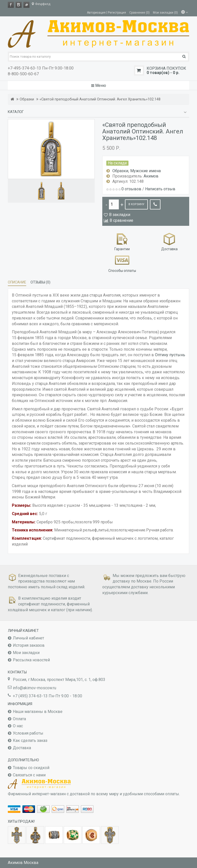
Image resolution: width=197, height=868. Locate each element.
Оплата (19, 719)
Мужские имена (145, 171)
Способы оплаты (122, 263)
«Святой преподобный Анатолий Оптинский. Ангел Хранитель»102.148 (100, 99)
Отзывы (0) (40, 282)
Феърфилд (41, 4)
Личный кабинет (28, 638)
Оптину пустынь (170, 355)
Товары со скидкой (31, 768)
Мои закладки (26, 653)
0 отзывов (131, 189)
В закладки (120, 215)
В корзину (136, 204)
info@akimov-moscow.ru (35, 688)
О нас (18, 726)
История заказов (29, 645)
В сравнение (121, 220)
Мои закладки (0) (165, 12)
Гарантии (122, 241)
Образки (27, 99)
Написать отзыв (160, 189)
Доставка (169, 241)
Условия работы (28, 733)
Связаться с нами (29, 775)
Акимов (151, 176)
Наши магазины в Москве (38, 712)
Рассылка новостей (31, 660)
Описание (17, 282)
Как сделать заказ (30, 740)
